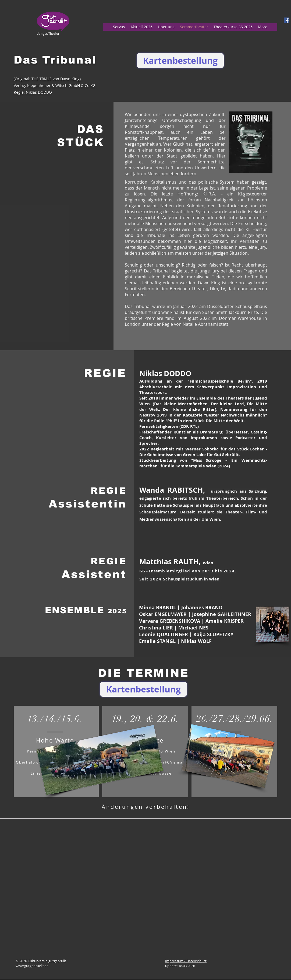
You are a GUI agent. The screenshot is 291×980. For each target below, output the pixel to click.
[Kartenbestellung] (180, 61)
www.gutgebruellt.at (32, 966)
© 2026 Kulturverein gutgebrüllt (41, 961)
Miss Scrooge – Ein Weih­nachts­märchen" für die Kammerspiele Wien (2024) (203, 463)
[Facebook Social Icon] (287, 20)
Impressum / (176, 961)
